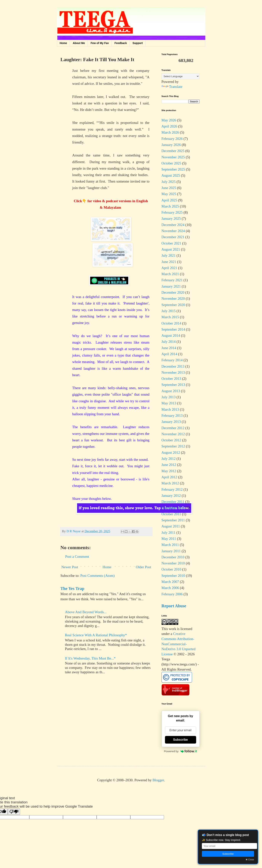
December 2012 (173, 428)
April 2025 (169, 200)
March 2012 (170, 483)
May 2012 (169, 471)
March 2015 (170, 317)
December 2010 (173, 557)
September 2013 (173, 385)
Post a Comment (77, 557)
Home (63, 43)
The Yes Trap (72, 589)
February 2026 (172, 139)
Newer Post (70, 567)
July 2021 (169, 255)
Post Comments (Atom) (98, 576)
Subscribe (180, 740)
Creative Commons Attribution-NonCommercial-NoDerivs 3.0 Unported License (179, 644)
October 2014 (171, 323)
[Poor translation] (14, 812)
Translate (172, 87)
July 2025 (169, 182)
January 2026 (171, 145)
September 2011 (173, 520)
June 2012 (169, 465)
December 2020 (173, 292)
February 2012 (172, 489)
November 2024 (173, 231)
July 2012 (169, 459)
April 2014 (169, 354)
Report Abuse (174, 606)
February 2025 (172, 212)
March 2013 (170, 409)
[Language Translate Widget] (180, 76)
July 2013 (169, 397)
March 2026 (170, 132)
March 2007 (170, 582)
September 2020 (173, 305)
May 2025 (169, 194)
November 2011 (173, 508)
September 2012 (173, 446)
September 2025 (173, 169)
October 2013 (171, 379)
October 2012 (171, 440)
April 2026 (169, 126)
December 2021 (173, 237)
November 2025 (173, 157)
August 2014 (171, 335)
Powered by (181, 751)
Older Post (144, 567)
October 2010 (171, 569)
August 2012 (171, 452)
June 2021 (169, 262)
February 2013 (172, 416)
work (172, 629)
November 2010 (173, 563)
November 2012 (173, 434)
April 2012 (169, 477)
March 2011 (170, 545)
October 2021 (171, 243)
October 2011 (171, 514)
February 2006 (172, 594)
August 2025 (171, 175)
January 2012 (171, 496)
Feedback (121, 43)
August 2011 (171, 526)
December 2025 (173, 151)
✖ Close (250, 860)
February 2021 (172, 280)
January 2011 (171, 551)
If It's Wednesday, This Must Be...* (90, 658)
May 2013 (169, 403)
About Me (79, 43)
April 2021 (169, 268)
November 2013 (173, 372)
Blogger (158, 780)
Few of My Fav (100, 43)
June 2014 (169, 348)
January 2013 (171, 422)
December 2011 (173, 502)
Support (138, 43)
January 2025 (171, 218)
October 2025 (171, 163)
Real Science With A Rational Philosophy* (96, 635)
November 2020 (173, 299)
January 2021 (171, 286)
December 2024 (173, 225)
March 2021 (170, 274)
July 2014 (169, 342)
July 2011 (169, 533)
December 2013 (173, 366)
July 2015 (169, 311)
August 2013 (171, 391)
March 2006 (170, 588)
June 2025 (169, 188)
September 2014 (173, 329)
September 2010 (173, 576)
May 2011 (169, 539)
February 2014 (172, 360)
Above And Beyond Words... (86, 612)
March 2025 (170, 206)
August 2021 (171, 249)
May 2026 (169, 120)
